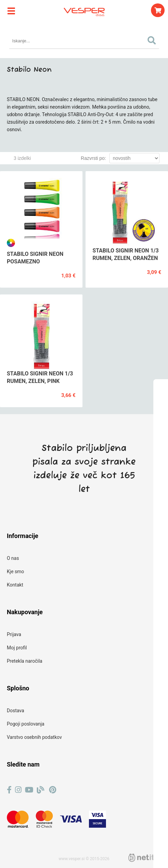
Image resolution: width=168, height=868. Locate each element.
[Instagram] (18, 790)
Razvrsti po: (93, 158)
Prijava (14, 634)
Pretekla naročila (25, 661)
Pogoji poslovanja (26, 724)
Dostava (16, 711)
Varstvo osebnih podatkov (34, 737)
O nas (13, 558)
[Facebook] (9, 790)
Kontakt (15, 585)
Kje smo (16, 571)
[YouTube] (29, 790)
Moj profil (17, 648)
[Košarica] (158, 10)
